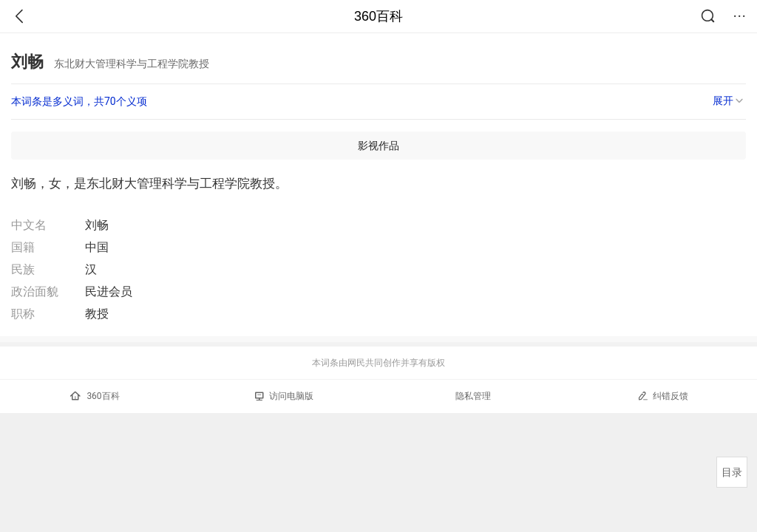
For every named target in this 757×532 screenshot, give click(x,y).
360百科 (378, 16)
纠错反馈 (663, 396)
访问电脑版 (284, 396)
